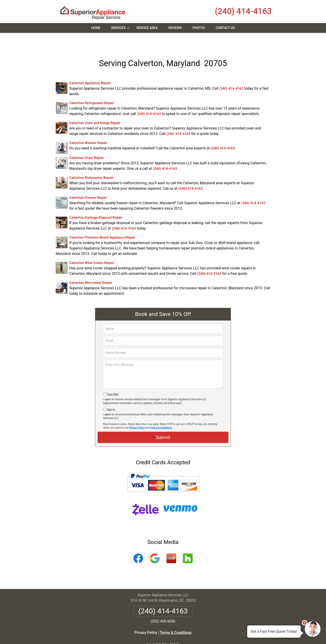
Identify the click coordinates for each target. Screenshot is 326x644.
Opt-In (111, 394)
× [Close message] (298, 627)
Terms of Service (196, 634)
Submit (163, 422)
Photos (199, 28)
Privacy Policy (137, 412)
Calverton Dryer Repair (87, 142)
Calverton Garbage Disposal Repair (96, 202)
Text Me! (113, 379)
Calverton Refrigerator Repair (92, 88)
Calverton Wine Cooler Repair (92, 247)
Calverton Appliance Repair (90, 68)
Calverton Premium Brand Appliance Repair (102, 222)
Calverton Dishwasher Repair (91, 162)
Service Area (147, 28)
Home (96, 28)
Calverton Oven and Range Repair (95, 108)
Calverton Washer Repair (88, 127)
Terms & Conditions (161, 412)
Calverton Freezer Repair (88, 182)
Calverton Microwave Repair (91, 267)
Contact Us (225, 28)
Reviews (175, 28)
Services (121, 29)
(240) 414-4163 (243, 11)
